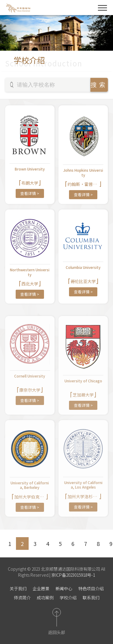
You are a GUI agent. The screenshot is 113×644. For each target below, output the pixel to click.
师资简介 (22, 598)
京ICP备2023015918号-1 (73, 575)
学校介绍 (68, 598)
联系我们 (91, 598)
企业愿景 (41, 588)
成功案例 (45, 598)
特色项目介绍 (91, 588)
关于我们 (18, 588)
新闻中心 (64, 588)
